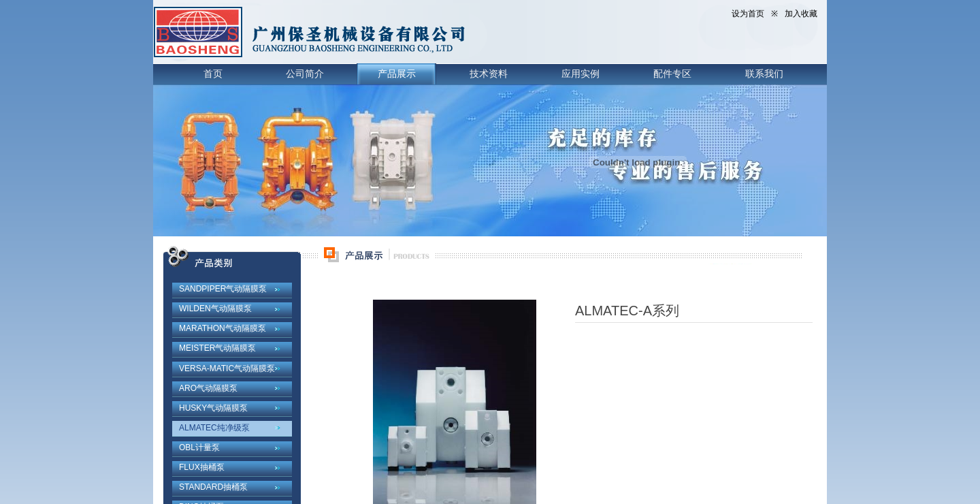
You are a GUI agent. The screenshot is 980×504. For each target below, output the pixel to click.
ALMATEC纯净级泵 (214, 428)
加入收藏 (801, 14)
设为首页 (748, 14)
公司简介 (305, 74)
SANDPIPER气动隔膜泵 (223, 289)
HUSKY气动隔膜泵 (213, 408)
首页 (213, 74)
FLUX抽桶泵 (202, 467)
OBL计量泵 (199, 447)
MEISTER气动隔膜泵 (217, 348)
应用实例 (581, 74)
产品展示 (397, 74)
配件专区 (672, 74)
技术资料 (489, 74)
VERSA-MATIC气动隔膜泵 (227, 368)
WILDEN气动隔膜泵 (215, 309)
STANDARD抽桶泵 (213, 487)
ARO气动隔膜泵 (208, 388)
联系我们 (764, 74)
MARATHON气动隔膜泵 (223, 328)
